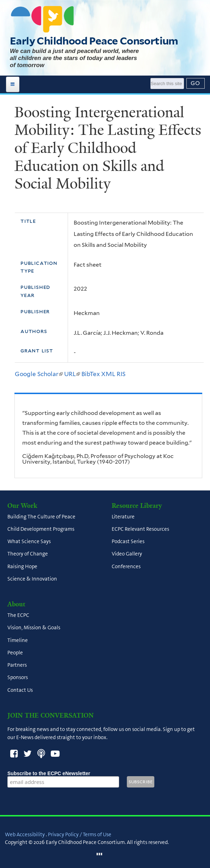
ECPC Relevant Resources (140, 529)
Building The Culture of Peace (41, 517)
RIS (121, 374)
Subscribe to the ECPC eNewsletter (63, 773)
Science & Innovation (32, 579)
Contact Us (20, 690)
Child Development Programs (41, 529)
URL (72, 374)
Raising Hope (22, 566)
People (15, 653)
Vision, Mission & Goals (34, 628)
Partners (17, 665)
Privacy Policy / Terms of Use (80, 834)
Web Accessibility (25, 834)
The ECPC (18, 616)
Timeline (18, 640)
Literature (123, 517)
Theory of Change (28, 554)
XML (108, 374)
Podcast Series (128, 542)
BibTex (91, 374)
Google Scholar (39, 374)
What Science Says (29, 542)
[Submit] (196, 83)
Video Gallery (127, 554)
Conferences (126, 566)
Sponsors (18, 678)
